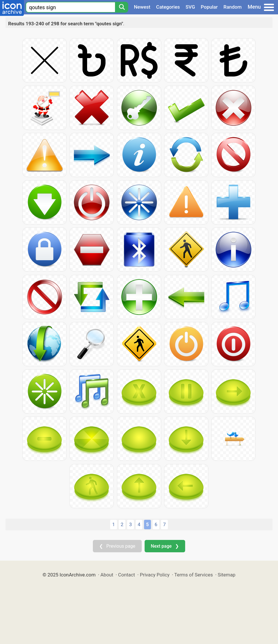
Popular (209, 7)
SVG (190, 7)
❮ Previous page (117, 546)
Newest (142, 7)
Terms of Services (193, 575)
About (107, 575)
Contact (127, 575)
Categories (168, 7)
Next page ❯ (165, 546)
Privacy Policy (155, 575)
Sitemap (227, 575)
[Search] (122, 7)
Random (232, 7)
